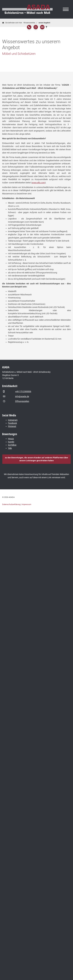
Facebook (12, 423)
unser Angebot (44, 23)
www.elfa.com (38, 183)
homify (11, 442)
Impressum (26, 504)
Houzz (11, 439)
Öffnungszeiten (22, 401)
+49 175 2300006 (23, 392)
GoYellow (12, 445)
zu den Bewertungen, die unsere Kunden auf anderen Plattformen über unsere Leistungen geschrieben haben (37, 459)
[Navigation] (66, 9)
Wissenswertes (29, 23)
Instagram (13, 420)
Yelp (10, 448)
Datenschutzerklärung (11, 504)
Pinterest (12, 426)
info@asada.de (22, 396)
